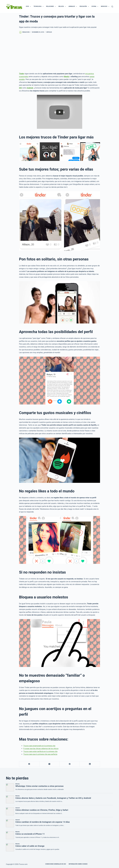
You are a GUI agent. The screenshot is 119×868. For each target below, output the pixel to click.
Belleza (63, 6)
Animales (73, 6)
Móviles (49, 32)
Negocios (105, 6)
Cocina (95, 6)
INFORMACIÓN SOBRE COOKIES (78, 864)
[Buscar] (112, 7)
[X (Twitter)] (49, 764)
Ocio (29, 6)
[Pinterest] (70, 764)
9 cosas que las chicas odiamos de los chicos (41, 749)
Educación (85, 6)
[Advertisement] (59, 53)
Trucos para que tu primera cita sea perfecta (40, 754)
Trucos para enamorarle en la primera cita (39, 746)
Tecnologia (39, 6)
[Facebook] (29, 764)
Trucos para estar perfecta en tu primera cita (40, 751)
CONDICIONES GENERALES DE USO (56, 864)
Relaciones (51, 6)
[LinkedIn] (90, 764)
